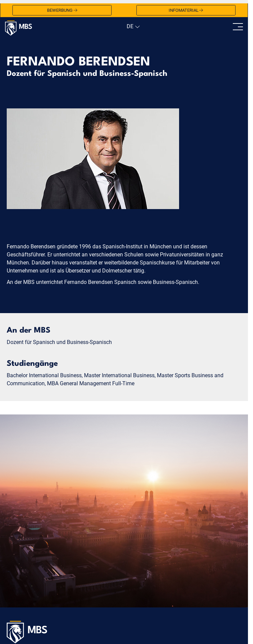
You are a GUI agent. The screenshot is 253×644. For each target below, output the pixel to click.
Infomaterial (186, 10)
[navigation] (133, 27)
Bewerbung (62, 10)
